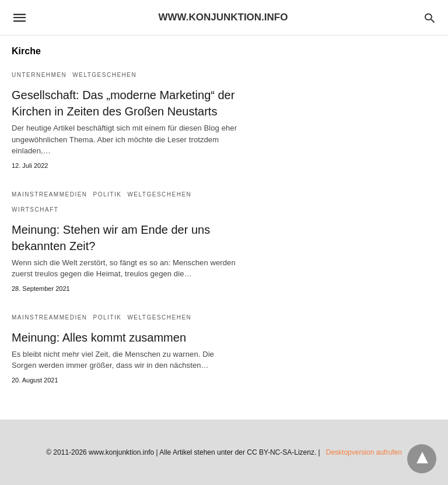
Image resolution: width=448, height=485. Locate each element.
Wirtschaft (35, 210)
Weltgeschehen (104, 75)
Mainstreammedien (50, 194)
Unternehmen (39, 75)
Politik (108, 194)
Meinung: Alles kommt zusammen (99, 338)
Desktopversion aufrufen (364, 452)
